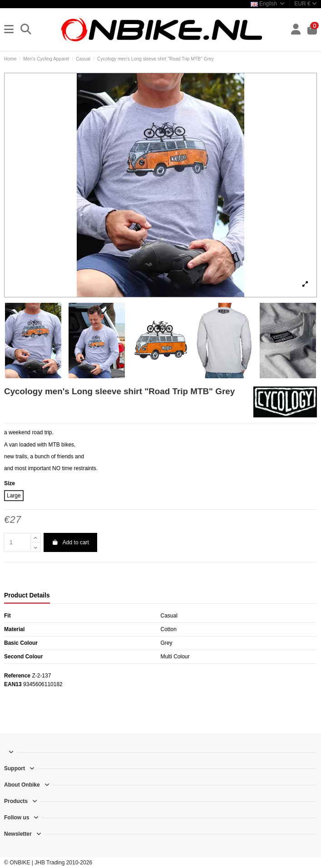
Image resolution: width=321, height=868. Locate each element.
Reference (17, 676)
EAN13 (13, 684)
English (268, 4)
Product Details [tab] (27, 595)
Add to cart (70, 542)
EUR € (306, 4)
